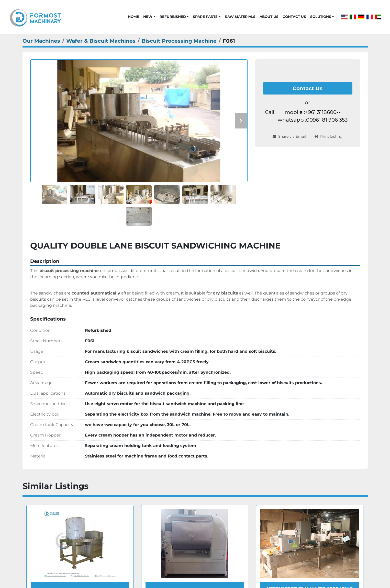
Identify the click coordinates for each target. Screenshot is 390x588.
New (148, 17)
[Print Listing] (328, 137)
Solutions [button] (321, 17)
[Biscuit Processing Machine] (179, 41)
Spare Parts (205, 17)
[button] (149, 17)
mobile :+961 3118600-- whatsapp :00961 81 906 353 (313, 116)
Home (133, 17)
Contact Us (294, 17)
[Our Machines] (41, 41)
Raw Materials (240, 17)
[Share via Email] (291, 137)
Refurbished (173, 17)
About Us (269, 17)
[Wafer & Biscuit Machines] (101, 41)
